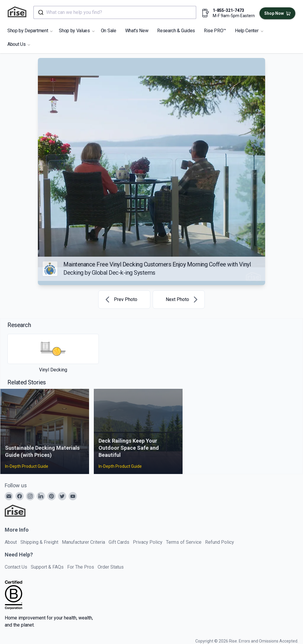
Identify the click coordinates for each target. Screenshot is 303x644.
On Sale (109, 31)
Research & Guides (176, 31)
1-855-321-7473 (228, 10)
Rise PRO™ (215, 31)
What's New (137, 31)
